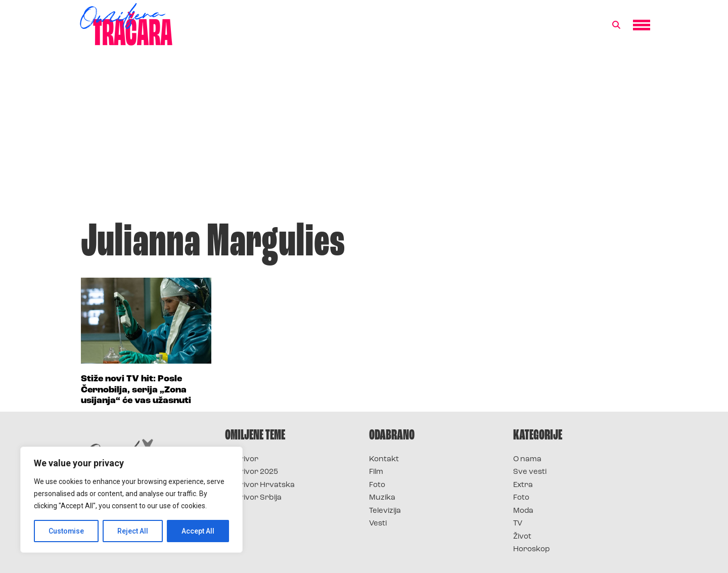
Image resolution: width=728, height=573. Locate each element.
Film (376, 472)
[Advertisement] (364, 139)
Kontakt (384, 459)
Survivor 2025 (252, 472)
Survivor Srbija (253, 498)
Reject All (133, 531)
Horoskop (532, 549)
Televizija (385, 511)
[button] (616, 25)
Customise (66, 531)
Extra (523, 485)
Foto (377, 485)
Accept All (198, 531)
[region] (131, 500)
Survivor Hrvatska (260, 485)
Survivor (242, 459)
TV (518, 524)
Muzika (382, 498)
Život (522, 537)
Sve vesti (530, 472)
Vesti (378, 524)
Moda (523, 511)
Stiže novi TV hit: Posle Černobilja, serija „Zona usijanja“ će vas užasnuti (136, 390)
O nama (527, 459)
